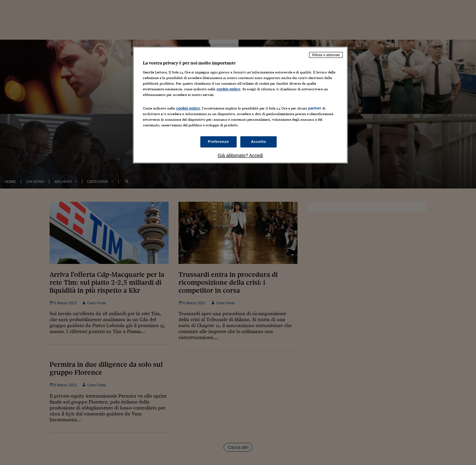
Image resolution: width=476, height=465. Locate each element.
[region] (240, 105)
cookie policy (228, 89)
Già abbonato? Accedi (240, 155)
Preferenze (218, 142)
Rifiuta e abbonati (326, 55)
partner (315, 108)
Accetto (258, 142)
